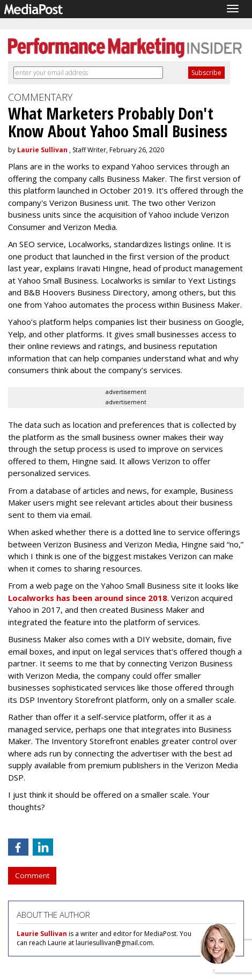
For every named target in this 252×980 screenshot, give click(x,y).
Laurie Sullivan (42, 150)
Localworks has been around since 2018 (88, 598)
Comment (32, 875)
